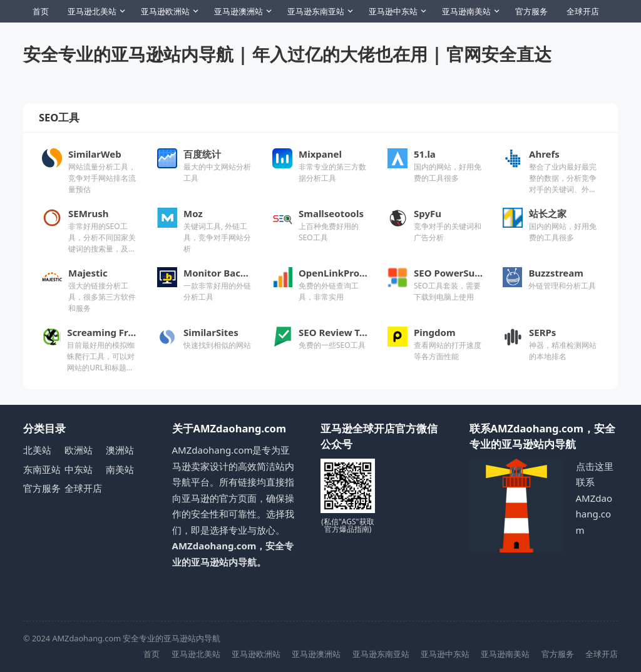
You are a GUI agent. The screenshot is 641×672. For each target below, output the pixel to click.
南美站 (120, 469)
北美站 (37, 450)
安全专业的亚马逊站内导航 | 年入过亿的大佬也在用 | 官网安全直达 (287, 54)
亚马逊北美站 (92, 11)
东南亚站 (42, 469)
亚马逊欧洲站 (165, 11)
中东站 (79, 469)
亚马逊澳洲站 (238, 11)
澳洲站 (120, 450)
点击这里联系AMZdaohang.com (595, 498)
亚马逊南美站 (466, 11)
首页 (41, 11)
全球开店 (583, 11)
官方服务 (531, 11)
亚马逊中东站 (393, 11)
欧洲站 (79, 450)
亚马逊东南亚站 (316, 11)
